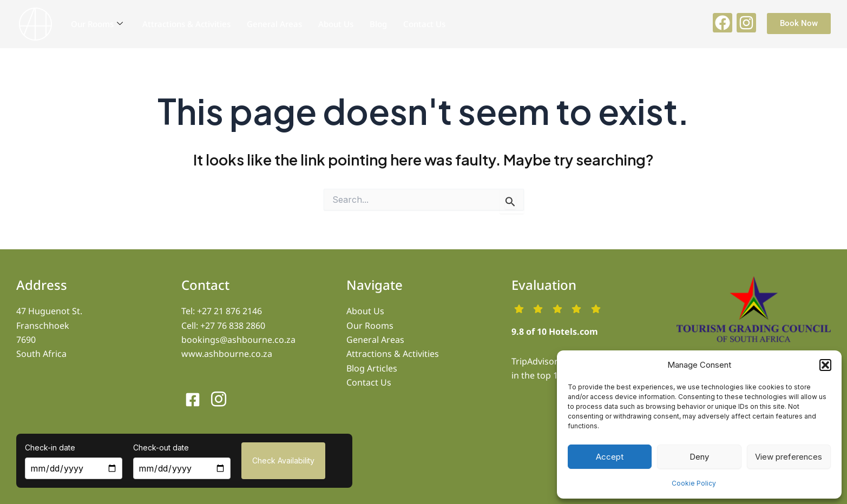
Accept (610, 457)
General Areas (274, 24)
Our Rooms (97, 24)
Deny (699, 457)
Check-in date (50, 447)
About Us (336, 24)
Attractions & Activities (186, 24)
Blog (378, 24)
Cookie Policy (694, 483)
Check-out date (161, 447)
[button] (825, 365)
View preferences (789, 457)
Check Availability (283, 460)
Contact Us (424, 24)
